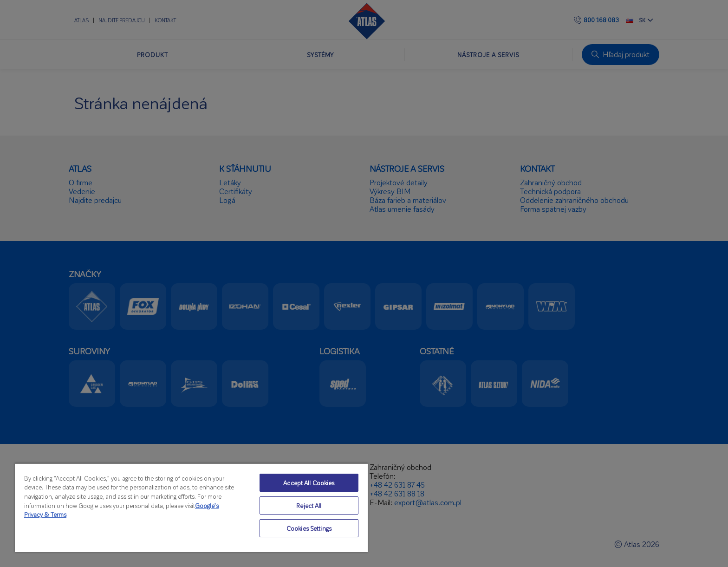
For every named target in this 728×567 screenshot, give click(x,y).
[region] (191, 508)
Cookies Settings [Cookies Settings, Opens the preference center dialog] (309, 528)
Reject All (309, 505)
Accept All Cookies (309, 483)
